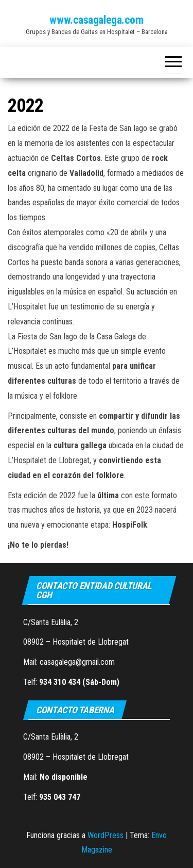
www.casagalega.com (96, 20)
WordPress (106, 835)
